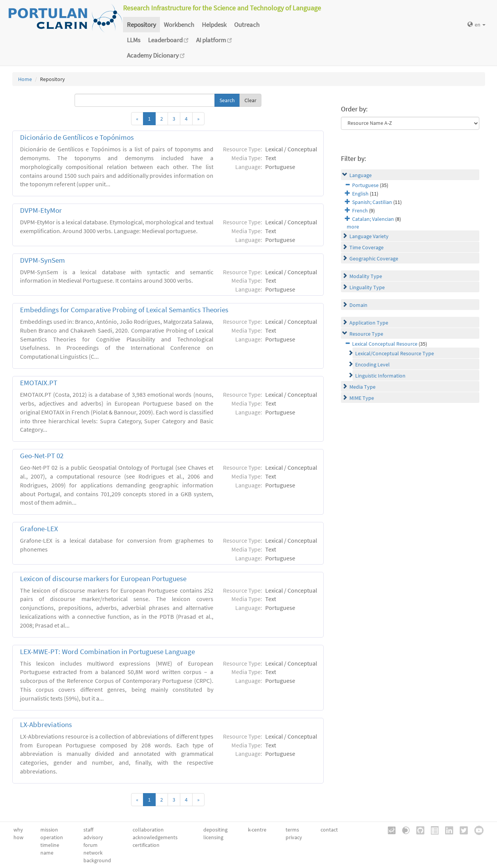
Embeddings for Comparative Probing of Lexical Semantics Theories (124, 310)
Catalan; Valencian (373, 219)
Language (361, 175)
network (93, 853)
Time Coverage (367, 247)
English (360, 194)
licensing (213, 837)
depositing (215, 830)
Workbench (179, 25)
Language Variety (369, 236)
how (18, 837)
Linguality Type (367, 287)
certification (146, 845)
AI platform (214, 40)
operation (52, 837)
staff (88, 830)
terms (292, 830)
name (47, 853)
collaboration (148, 830)
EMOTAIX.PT (39, 383)
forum (91, 845)
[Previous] (137, 119)
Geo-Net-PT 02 (42, 456)
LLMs (134, 40)
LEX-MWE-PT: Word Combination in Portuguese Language (107, 652)
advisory (93, 837)
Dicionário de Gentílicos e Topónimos (77, 137)
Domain (358, 305)
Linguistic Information (380, 376)
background (97, 860)
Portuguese (365, 185)
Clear (250, 100)
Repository (141, 25)
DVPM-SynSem (42, 260)
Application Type (369, 323)
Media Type (362, 387)
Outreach (247, 25)
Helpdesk (214, 25)
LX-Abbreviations (46, 725)
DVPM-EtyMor (41, 210)
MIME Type (362, 398)
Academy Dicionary (156, 55)
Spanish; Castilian (372, 202)
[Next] (198, 119)
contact (329, 830)
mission (49, 830)
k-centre (257, 830)
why (18, 830)
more (353, 227)
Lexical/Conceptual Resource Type (395, 353)
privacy (294, 837)
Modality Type (366, 276)
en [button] (476, 25)
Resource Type (366, 334)
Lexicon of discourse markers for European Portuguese (103, 579)
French (360, 210)
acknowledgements (155, 837)
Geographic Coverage (374, 258)
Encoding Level (372, 364)
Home (25, 79)
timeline (50, 845)
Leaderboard (168, 40)
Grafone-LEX (39, 529)
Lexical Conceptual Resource (385, 344)
